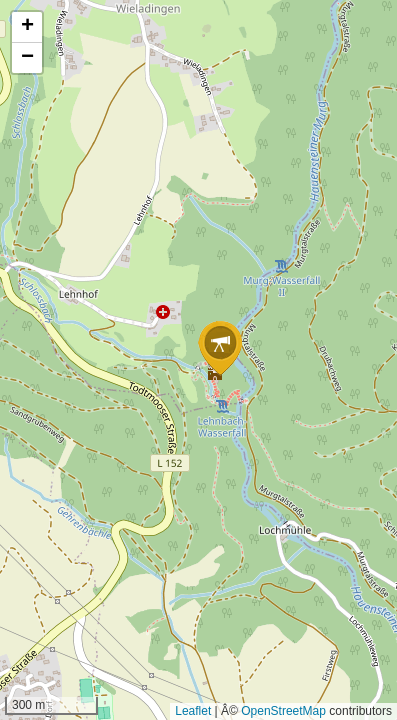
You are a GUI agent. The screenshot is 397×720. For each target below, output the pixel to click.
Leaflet (193, 711)
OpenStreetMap (283, 711)
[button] (220, 348)
